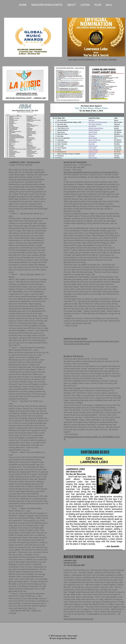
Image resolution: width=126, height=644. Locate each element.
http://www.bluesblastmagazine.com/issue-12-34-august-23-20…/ (91, 172)
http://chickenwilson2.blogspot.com (79, 619)
